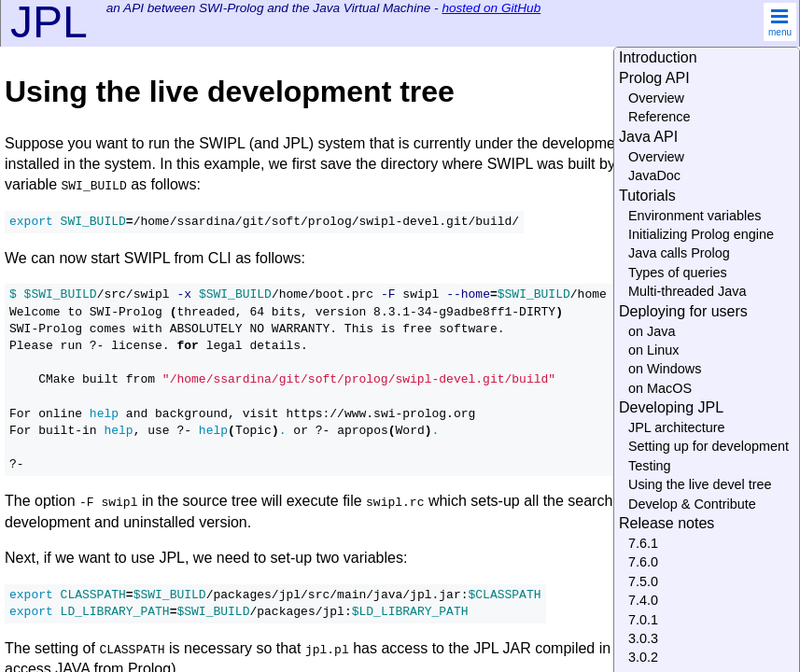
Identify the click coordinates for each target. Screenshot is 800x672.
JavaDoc (654, 175)
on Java (652, 331)
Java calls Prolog (679, 253)
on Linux (653, 350)
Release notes (667, 523)
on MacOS (660, 388)
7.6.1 (643, 543)
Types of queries (678, 273)
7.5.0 (643, 581)
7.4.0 (643, 600)
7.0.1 (643, 620)
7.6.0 (643, 562)
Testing (650, 466)
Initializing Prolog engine (701, 234)
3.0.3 (643, 638)
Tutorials (647, 196)
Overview (656, 98)
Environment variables (695, 216)
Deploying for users (683, 311)
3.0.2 (643, 657)
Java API (648, 137)
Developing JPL (671, 407)
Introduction (658, 57)
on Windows (665, 369)
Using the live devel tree (700, 484)
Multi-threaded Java (687, 291)
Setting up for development (709, 446)
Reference (659, 117)
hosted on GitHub (491, 8)
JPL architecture (676, 427)
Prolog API (654, 78)
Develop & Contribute (692, 504)
